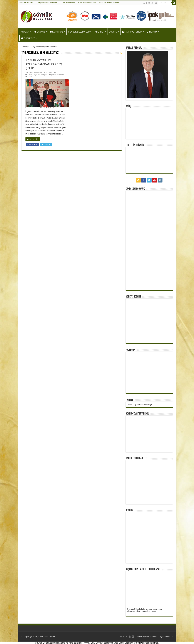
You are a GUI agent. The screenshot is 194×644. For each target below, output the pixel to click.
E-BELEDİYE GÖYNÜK (135, 145)
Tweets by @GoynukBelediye (140, 404)
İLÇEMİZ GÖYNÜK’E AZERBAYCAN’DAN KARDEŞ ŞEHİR (44, 64)
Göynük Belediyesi (34, 73)
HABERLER (99, 32)
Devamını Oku (33, 139)
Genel (30, 75)
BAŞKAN (40, 32)
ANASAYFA (26, 32)
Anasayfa (26, 47)
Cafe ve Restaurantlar (87, 3)
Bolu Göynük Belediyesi (147, 637)
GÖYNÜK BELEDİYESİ (78, 32)
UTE (171, 637)
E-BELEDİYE (28, 38)
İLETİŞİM (152, 32)
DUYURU (113, 32)
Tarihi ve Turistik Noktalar (109, 3)
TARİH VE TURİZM (132, 32)
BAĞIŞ (128, 106)
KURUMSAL (56, 32)
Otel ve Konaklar (69, 3)
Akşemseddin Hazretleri (48, 3)
